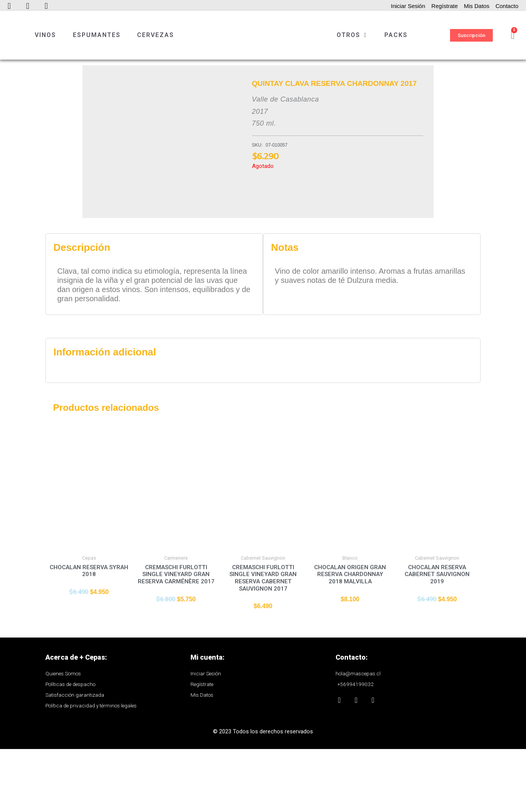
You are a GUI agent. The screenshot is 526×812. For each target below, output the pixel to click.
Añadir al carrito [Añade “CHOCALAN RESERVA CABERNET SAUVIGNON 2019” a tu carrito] (437, 682)
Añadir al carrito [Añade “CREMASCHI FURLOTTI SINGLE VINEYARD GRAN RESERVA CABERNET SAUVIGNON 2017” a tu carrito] (263, 689)
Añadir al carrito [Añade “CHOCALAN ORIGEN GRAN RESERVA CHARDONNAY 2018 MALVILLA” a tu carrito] (350, 682)
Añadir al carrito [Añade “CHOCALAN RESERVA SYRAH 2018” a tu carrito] (89, 675)
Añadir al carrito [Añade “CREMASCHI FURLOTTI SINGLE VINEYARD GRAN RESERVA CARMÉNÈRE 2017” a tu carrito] (176, 682)
